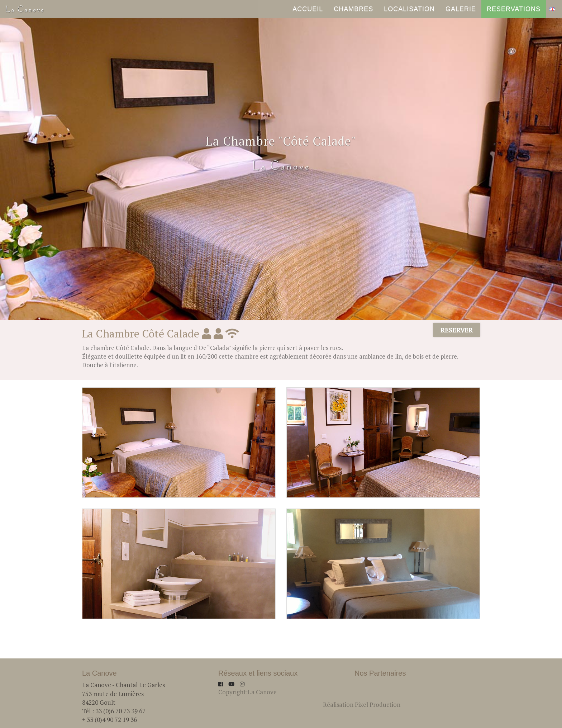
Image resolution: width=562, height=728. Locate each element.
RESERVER (457, 330)
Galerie (461, 13)
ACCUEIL (308, 13)
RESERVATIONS (514, 13)
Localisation (409, 13)
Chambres (353, 13)
